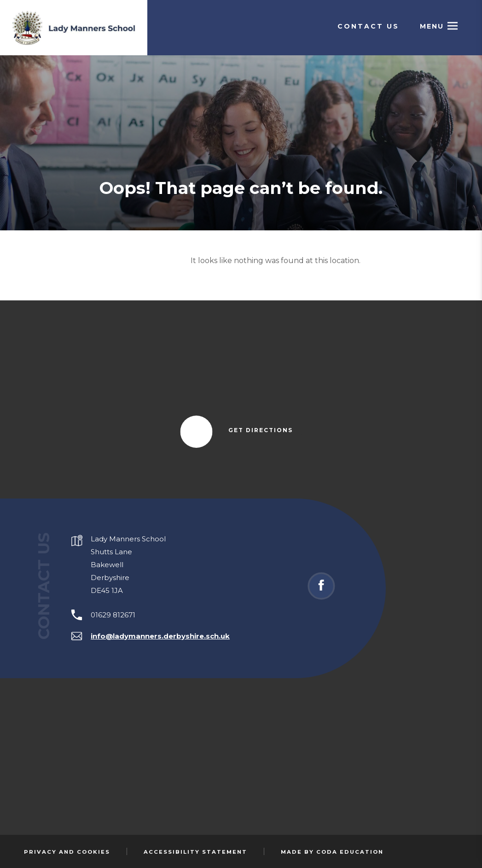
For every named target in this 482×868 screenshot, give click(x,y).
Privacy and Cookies (67, 852)
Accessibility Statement (195, 852)
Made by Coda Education (332, 852)
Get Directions (265, 431)
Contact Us (368, 26)
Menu (432, 26)
